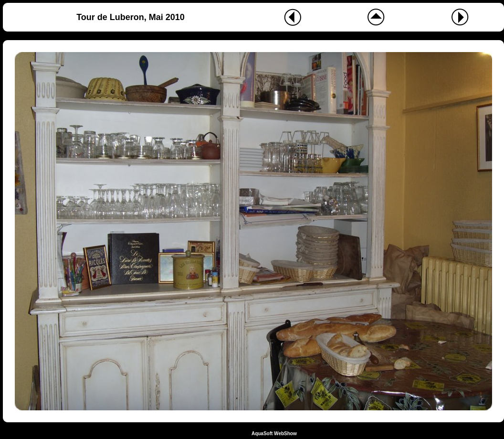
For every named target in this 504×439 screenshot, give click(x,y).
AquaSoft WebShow (274, 434)
